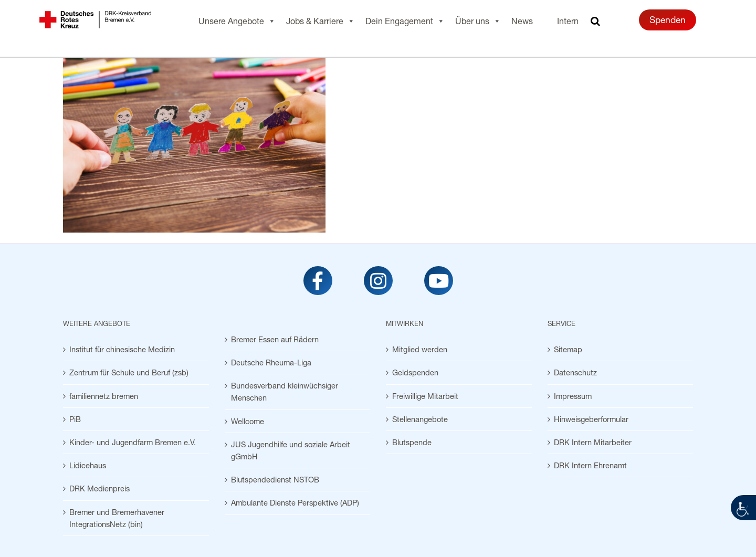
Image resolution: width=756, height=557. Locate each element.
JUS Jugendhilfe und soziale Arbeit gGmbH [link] (291, 450)
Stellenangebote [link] (420, 419)
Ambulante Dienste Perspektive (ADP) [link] (295, 503)
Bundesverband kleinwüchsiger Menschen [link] (285, 392)
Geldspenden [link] (415, 372)
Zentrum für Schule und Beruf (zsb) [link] (129, 372)
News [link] (522, 21)
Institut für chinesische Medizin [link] (122, 349)
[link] (743, 508)
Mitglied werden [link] (420, 349)
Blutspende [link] (412, 442)
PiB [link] (75, 419)
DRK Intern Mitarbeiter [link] (593, 442)
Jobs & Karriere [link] (321, 21)
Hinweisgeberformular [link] (591, 419)
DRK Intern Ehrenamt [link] (590, 465)
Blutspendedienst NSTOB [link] (275, 480)
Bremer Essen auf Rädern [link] (275, 339)
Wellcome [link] (248, 421)
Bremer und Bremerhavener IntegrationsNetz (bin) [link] (117, 518)
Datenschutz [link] (575, 372)
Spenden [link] (668, 20)
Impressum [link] (573, 396)
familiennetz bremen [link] (104, 396)
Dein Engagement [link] (405, 21)
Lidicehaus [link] (88, 465)
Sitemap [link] (568, 349)
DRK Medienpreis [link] (99, 488)
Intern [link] (568, 21)
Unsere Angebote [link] (237, 21)
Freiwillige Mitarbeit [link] (425, 396)
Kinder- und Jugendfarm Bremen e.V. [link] (133, 442)
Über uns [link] (478, 21)
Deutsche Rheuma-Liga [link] (271, 362)
